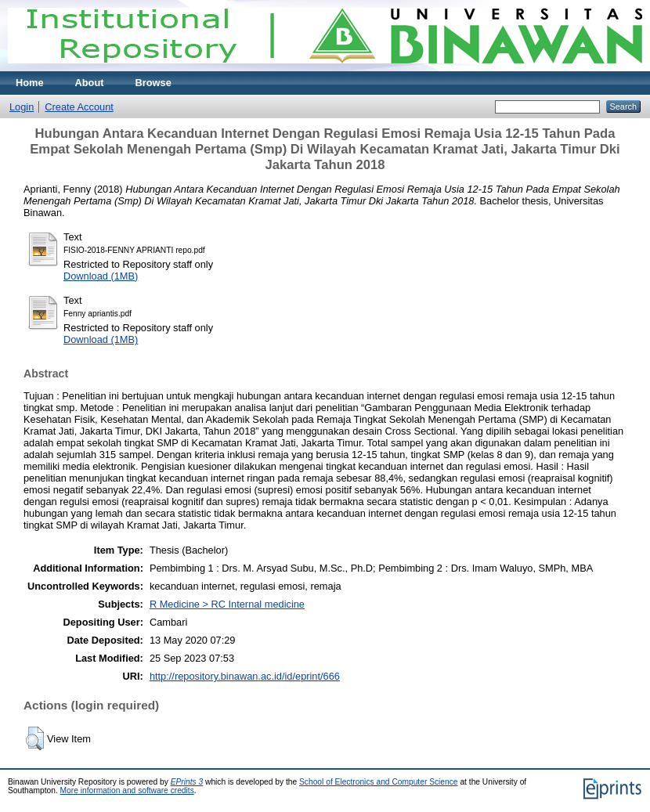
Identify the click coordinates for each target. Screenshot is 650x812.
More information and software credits (127, 790)
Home (30, 83)
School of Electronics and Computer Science (379, 782)
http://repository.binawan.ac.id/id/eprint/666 (245, 676)
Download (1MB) (101, 276)
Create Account (79, 107)
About (90, 83)
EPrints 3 (187, 782)
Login (22, 107)
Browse (153, 83)
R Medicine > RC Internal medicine (227, 604)
